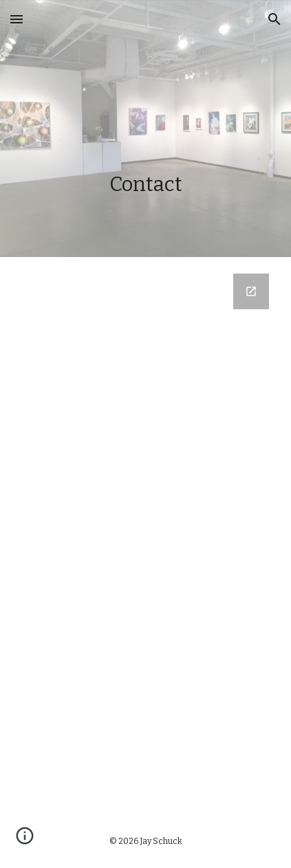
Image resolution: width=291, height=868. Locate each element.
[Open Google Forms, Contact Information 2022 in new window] (251, 291)
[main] (145, 129)
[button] (17, 19)
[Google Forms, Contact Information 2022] (145, 535)
